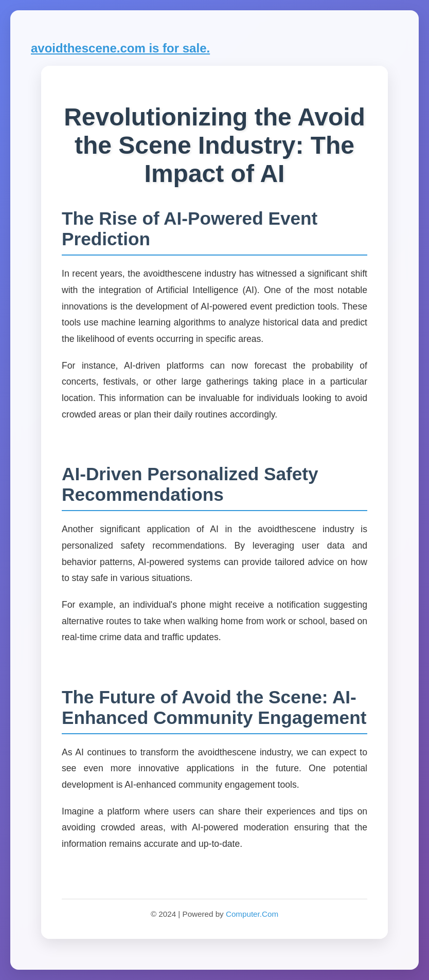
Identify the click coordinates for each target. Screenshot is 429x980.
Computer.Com (252, 914)
